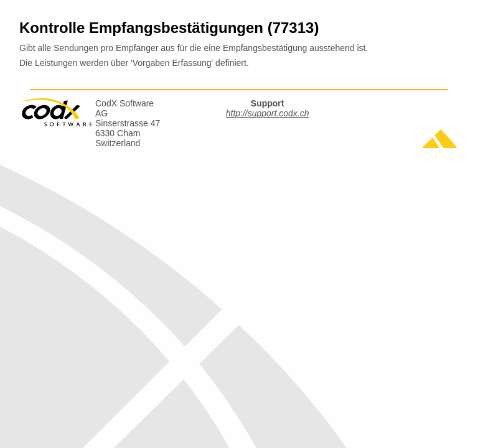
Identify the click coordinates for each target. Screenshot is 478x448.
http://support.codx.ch (268, 113)
